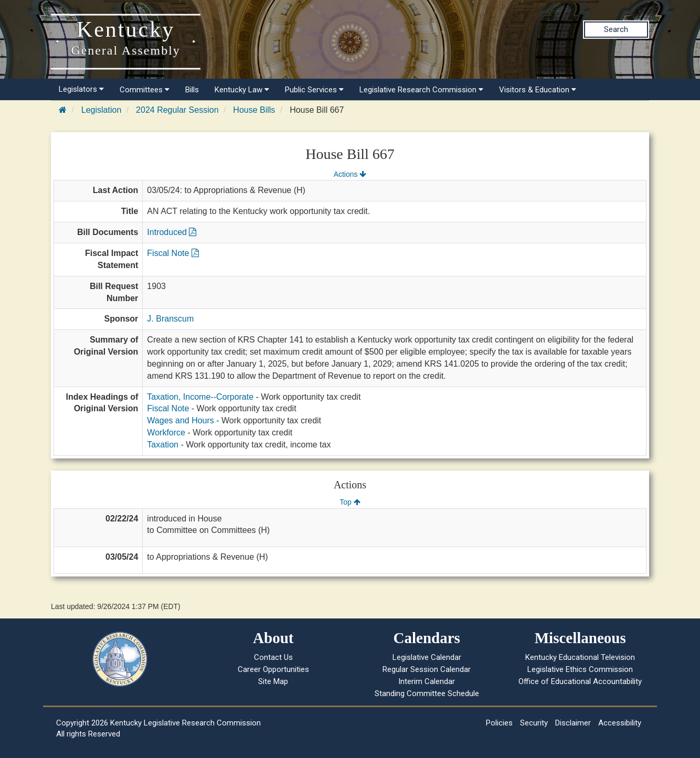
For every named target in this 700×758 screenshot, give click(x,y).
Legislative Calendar (427, 657)
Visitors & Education (538, 90)
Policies (499, 723)
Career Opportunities (273, 669)
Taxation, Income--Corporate (200, 397)
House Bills (254, 110)
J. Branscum (170, 319)
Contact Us (273, 657)
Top (350, 502)
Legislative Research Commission (421, 90)
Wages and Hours (180, 420)
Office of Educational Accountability (580, 681)
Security (534, 723)
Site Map (273, 681)
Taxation (163, 445)
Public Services (314, 90)
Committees (145, 90)
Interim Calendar (427, 681)
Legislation (102, 110)
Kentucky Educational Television (580, 657)
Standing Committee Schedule (427, 693)
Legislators (81, 89)
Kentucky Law (242, 90)
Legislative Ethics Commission (580, 669)
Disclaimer (573, 723)
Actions (350, 174)
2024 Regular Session (177, 110)
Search (616, 29)
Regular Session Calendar (427, 669)
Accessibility (620, 723)
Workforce (166, 433)
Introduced (172, 232)
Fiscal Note (173, 253)
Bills (192, 90)
